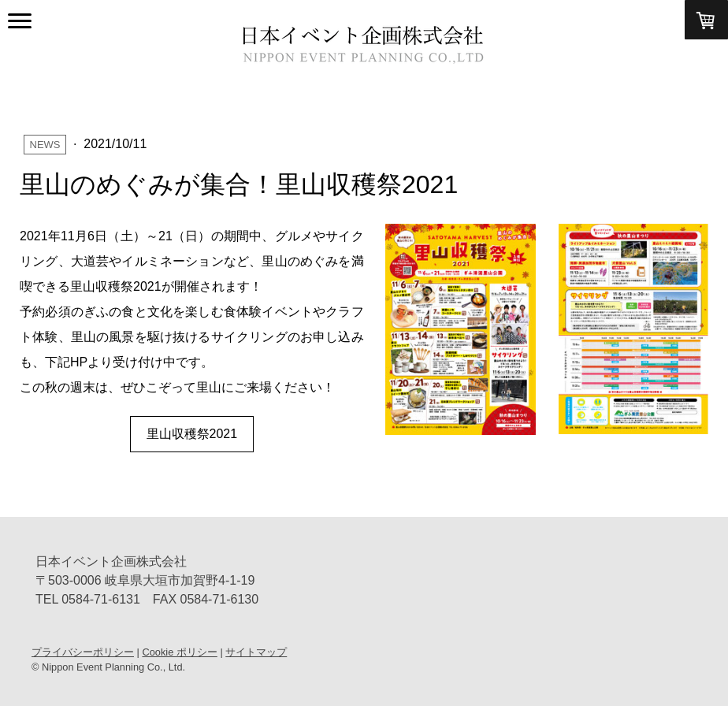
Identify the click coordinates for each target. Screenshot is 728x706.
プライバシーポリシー (83, 652)
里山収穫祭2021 (192, 434)
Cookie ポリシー (179, 652)
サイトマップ (256, 652)
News (45, 145)
